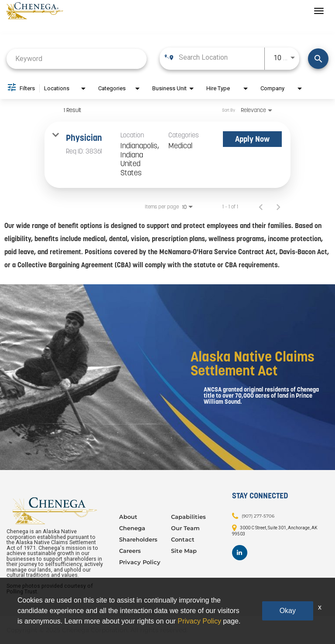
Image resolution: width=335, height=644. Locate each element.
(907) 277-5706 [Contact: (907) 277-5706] (258, 516)
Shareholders (138, 539)
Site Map (184, 551)
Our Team (185, 528)
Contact (183, 539)
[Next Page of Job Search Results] (278, 207)
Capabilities (188, 517)
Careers (130, 551)
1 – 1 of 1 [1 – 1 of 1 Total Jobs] (230, 207)
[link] (167, 155)
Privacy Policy (140, 562)
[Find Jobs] (318, 59)
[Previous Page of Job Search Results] (261, 207)
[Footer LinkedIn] (240, 553)
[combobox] (77, 59)
